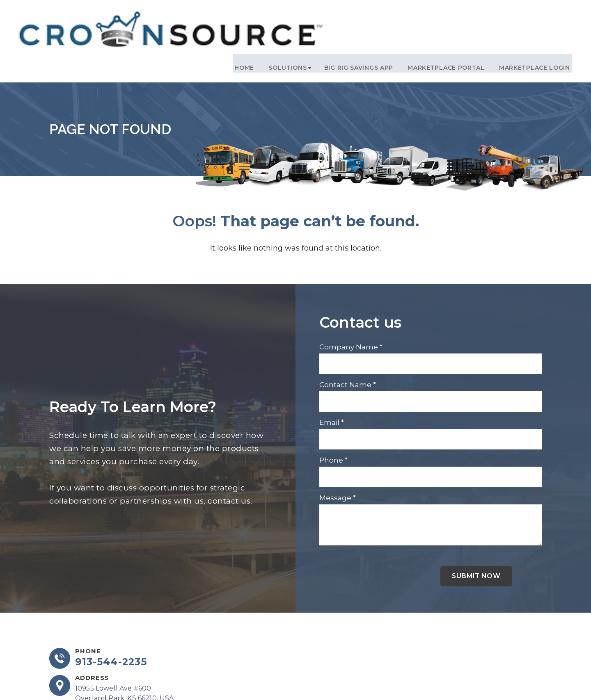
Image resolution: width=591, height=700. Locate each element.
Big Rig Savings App (361, 21)
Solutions (291, 21)
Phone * (333, 414)
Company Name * (351, 301)
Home (252, 21)
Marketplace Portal (445, 21)
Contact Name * (348, 339)
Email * (332, 376)
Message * (338, 452)
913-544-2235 (112, 617)
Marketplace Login (530, 21)
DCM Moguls (521, 679)
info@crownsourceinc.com (120, 678)
